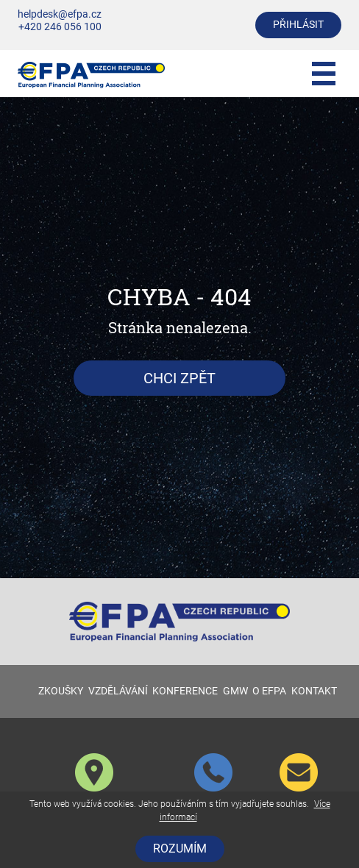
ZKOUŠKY (61, 691)
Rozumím (180, 849)
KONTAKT (314, 691)
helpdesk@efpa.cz (60, 14)
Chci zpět (179, 378)
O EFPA (269, 691)
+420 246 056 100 (60, 27)
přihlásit (298, 25)
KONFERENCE (185, 691)
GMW (235, 691)
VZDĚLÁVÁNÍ (118, 691)
